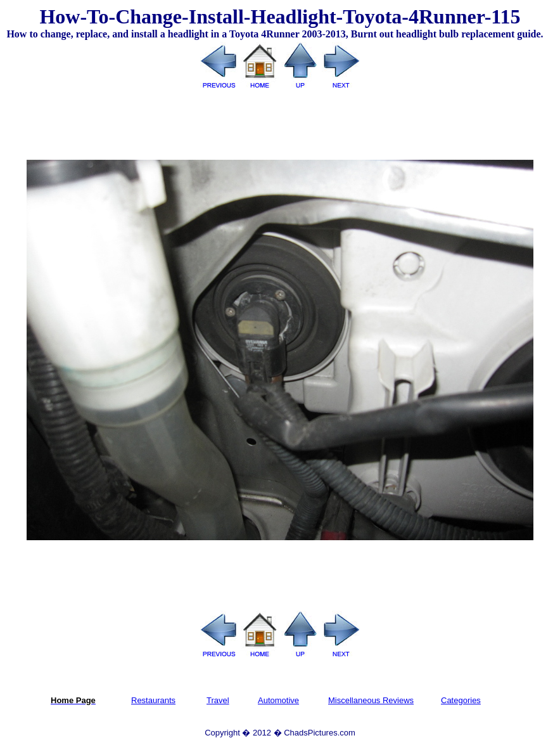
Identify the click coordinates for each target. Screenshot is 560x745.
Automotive (278, 700)
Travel (218, 700)
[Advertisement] (280, 120)
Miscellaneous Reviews (371, 700)
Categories (461, 700)
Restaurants (153, 700)
